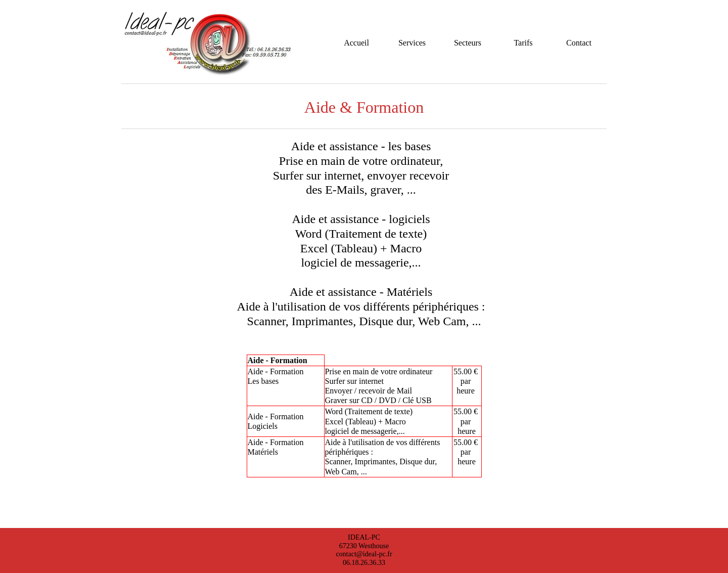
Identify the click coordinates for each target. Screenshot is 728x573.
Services (412, 43)
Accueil (356, 43)
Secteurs (468, 43)
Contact (579, 43)
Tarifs (523, 43)
